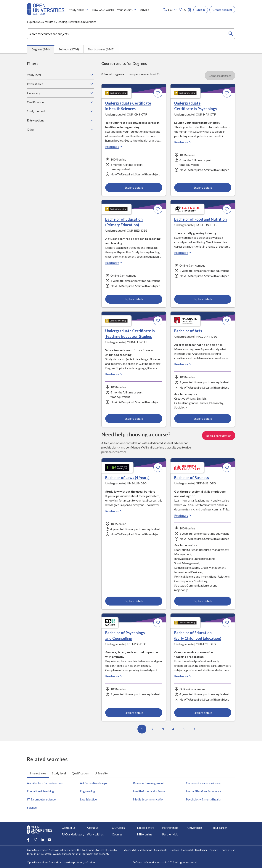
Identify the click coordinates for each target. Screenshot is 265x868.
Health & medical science (149, 791)
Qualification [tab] (80, 773)
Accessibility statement (138, 850)
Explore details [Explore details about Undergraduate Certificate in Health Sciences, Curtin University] (134, 187)
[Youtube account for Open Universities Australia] (49, 840)
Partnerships (170, 828)
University (60, 93)
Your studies (127, 10)
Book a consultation (219, 435)
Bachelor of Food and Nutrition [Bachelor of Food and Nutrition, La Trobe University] (200, 219)
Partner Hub (170, 834)
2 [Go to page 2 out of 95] (152, 729)
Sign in (201, 10)
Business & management (148, 783)
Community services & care (203, 783)
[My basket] (190, 10)
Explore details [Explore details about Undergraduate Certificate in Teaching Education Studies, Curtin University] (134, 418)
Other (60, 129)
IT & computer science (41, 799)
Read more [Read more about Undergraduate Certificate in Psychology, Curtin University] (183, 142)
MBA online (145, 834)
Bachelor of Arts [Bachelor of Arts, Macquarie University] (188, 331)
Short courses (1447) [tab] (101, 49)
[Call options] (170, 10)
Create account (222, 10)
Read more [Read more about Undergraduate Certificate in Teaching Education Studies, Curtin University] (114, 374)
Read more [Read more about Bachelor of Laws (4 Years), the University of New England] (114, 511)
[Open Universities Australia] (46, 14)
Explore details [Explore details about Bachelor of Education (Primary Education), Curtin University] (134, 299)
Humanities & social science (204, 791)
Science (32, 807)
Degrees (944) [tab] (41, 49)
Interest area (60, 84)
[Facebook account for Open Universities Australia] (28, 840)
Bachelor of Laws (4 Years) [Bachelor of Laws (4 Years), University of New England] (127, 478)
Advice (144, 10)
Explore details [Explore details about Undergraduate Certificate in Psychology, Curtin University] (203, 187)
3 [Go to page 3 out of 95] (163, 729)
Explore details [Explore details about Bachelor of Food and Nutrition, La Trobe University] (203, 299)
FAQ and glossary (73, 834)
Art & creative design (93, 783)
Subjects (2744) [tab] (69, 49)
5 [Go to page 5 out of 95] (184, 729)
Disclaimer (201, 850)
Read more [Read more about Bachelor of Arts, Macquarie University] (183, 364)
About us (93, 828)
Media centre (146, 828)
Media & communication (149, 799)
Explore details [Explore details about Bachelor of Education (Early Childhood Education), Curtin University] (203, 712)
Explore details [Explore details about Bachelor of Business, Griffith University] (203, 601)
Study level (60, 75)
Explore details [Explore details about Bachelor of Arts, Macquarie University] (203, 418)
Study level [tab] (59, 773)
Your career (220, 828)
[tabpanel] (131, 397)
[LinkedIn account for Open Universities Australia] (42, 840)
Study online (79, 10)
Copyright (187, 850)
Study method (60, 111)
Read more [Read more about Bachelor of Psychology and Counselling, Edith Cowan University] (114, 676)
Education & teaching (40, 791)
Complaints (161, 850)
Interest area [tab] (38, 773)
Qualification (60, 102)
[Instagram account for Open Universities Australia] (35, 840)
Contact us (69, 828)
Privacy (214, 850)
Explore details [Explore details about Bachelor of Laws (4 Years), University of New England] (134, 601)
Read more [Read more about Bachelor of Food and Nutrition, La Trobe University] (183, 252)
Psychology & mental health (204, 799)
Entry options (60, 120)
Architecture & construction (45, 783)
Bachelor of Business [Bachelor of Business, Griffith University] (192, 478)
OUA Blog (119, 828)
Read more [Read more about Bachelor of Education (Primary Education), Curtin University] (114, 262)
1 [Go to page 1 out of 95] (142, 729)
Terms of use (228, 850)
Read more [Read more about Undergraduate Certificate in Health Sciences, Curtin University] (114, 146)
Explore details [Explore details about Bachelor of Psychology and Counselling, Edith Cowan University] (134, 712)
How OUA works (103, 10)
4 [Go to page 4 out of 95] (173, 729)
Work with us (95, 834)
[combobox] (131, 34)
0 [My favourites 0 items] (183, 10)
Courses (117, 834)
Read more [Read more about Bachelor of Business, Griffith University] (183, 515)
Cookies (174, 850)
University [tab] (101, 773)
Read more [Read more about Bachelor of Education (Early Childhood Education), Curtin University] (183, 676)
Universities (195, 828)
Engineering (87, 791)
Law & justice (88, 799)
